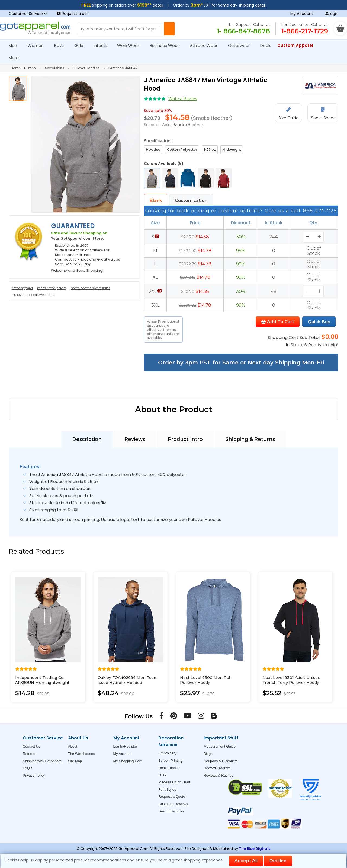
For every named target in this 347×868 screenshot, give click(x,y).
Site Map (75, 761)
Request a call (73, 14)
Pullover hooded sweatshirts (33, 295)
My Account (302, 14)
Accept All (246, 861)
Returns (29, 754)
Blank (156, 201)
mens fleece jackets (52, 288)
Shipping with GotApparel (43, 761)
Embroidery (167, 753)
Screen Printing (170, 760)
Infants (102, 45)
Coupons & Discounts (221, 761)
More (16, 58)
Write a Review (183, 99)
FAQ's (28, 768)
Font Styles (167, 789)
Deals (266, 45)
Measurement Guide (220, 746)
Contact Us (31, 746)
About (73, 746)
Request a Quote (172, 797)
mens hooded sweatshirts (90, 288)
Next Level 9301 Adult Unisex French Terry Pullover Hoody (291, 680)
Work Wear (130, 45)
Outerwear (241, 45)
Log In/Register (125, 746)
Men (15, 45)
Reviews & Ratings (218, 775)
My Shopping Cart (127, 761)
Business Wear (167, 45)
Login (332, 14)
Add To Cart (278, 322)
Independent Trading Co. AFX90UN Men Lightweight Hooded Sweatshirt (42, 683)
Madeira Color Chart (174, 782)
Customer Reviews (173, 804)
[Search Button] (169, 29)
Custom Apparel (298, 45)
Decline (278, 861)
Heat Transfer (169, 768)
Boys (61, 45)
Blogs (208, 754)
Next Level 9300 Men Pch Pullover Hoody (206, 680)
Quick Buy (319, 322)
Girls (81, 45)
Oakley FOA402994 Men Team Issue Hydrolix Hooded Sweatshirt (128, 683)
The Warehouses (81, 754)
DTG (162, 775)
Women (38, 45)
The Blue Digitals (255, 849)
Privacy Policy (34, 775)
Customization (191, 201)
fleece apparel (22, 288)
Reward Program (217, 768)
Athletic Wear (206, 45)
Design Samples (171, 811)
